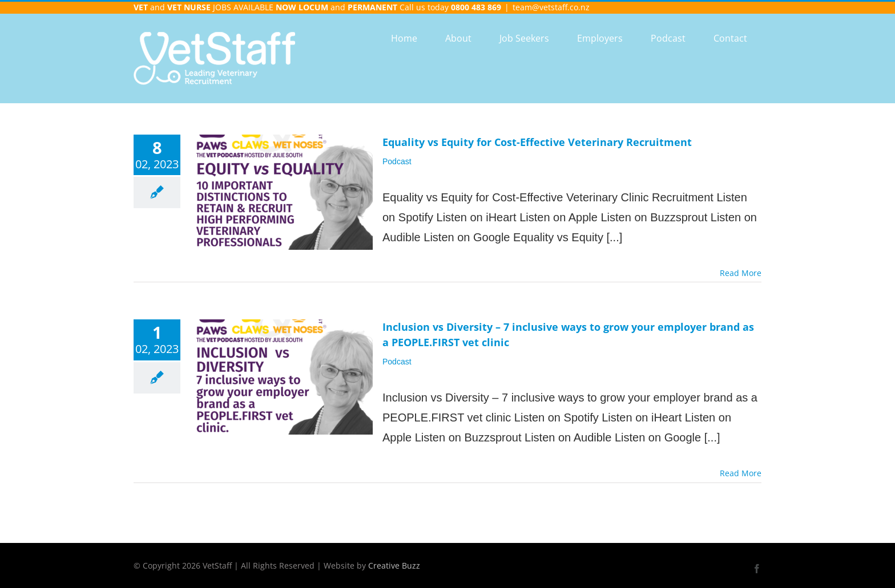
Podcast (397, 161)
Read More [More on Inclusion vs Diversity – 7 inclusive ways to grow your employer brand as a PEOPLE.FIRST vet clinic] (741, 473)
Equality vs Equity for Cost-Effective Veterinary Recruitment (537, 142)
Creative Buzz (394, 565)
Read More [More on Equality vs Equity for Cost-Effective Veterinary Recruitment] (741, 273)
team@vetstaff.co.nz (551, 7)
